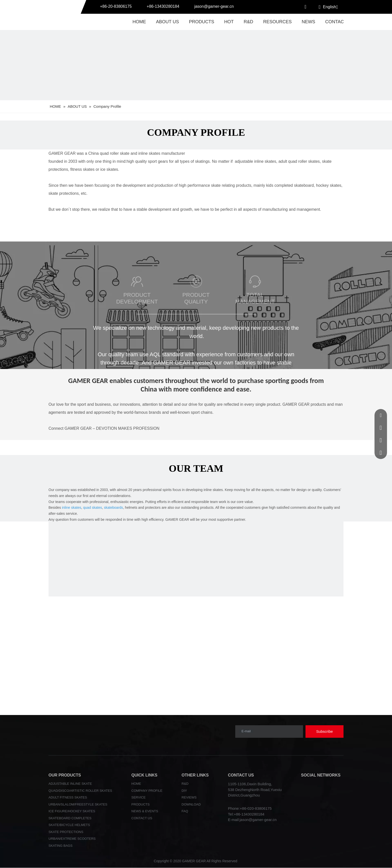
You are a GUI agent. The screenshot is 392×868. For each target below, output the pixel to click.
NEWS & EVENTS (145, 811)
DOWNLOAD (191, 804)
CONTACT (336, 22)
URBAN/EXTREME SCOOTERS (72, 839)
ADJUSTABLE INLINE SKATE (70, 784)
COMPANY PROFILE (147, 791)
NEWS (308, 22)
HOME (139, 22)
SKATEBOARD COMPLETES (70, 818)
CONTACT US (142, 818)
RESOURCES (277, 22)
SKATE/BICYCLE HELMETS (69, 825)
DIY (184, 791)
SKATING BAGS (60, 846)
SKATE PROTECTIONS (66, 832)
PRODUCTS (202, 22)
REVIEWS (189, 797)
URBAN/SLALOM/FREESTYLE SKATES (78, 804)
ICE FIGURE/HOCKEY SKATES (72, 811)
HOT (229, 22)
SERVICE (139, 797)
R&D (248, 22)
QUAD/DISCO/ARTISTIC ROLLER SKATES (80, 791)
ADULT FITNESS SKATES (68, 797)
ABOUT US (167, 22)
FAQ (185, 811)
